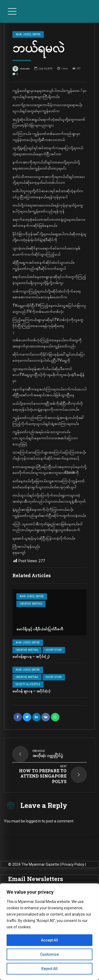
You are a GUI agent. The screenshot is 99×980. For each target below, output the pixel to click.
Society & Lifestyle (28, 684)
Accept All (49, 940)
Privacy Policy (73, 864)
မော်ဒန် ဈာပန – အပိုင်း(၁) (31, 691)
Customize (49, 954)
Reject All (49, 969)
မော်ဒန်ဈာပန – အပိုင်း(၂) (31, 656)
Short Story (54, 650)
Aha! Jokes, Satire (32, 596)
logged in (33, 821)
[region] (49, 932)
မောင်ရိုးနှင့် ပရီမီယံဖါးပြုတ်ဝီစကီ (40, 629)
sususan (21, 69)
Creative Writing (31, 604)
